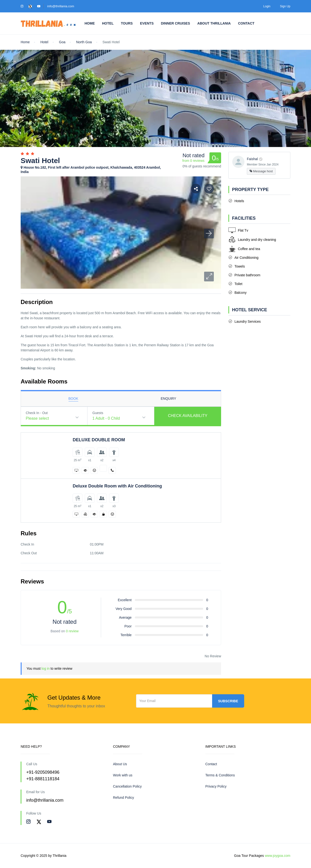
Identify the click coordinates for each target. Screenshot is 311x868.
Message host (261, 171)
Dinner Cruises (175, 23)
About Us (120, 764)
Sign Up (285, 6)
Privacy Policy (216, 786)
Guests (98, 413)
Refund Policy (123, 798)
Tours (127, 23)
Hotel (108, 23)
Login (267, 6)
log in (46, 668)
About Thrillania (214, 23)
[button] (209, 277)
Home (90, 23)
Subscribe (228, 701)
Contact (246, 23)
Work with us (123, 775)
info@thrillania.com (61, 6)
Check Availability (188, 416)
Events (147, 23)
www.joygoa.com (278, 856)
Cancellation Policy (127, 786)
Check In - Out (37, 413)
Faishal (252, 159)
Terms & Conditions (220, 775)
